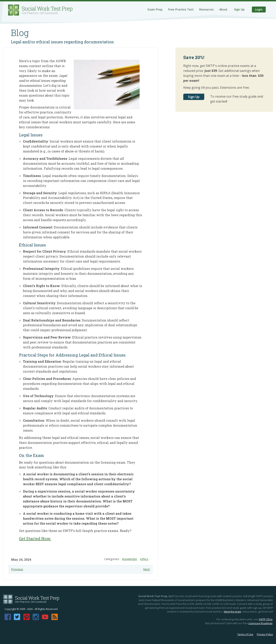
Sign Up (239, 9)
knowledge (130, 559)
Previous (17, 569)
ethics (144, 559)
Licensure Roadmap (260, 623)
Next (147, 569)
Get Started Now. (35, 538)
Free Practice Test (181, 9)
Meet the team (233, 612)
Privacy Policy (265, 634)
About (223, 9)
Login (259, 9)
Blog (20, 33)
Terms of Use (245, 634)
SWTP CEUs (266, 619)
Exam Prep (155, 9)
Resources (206, 9)
